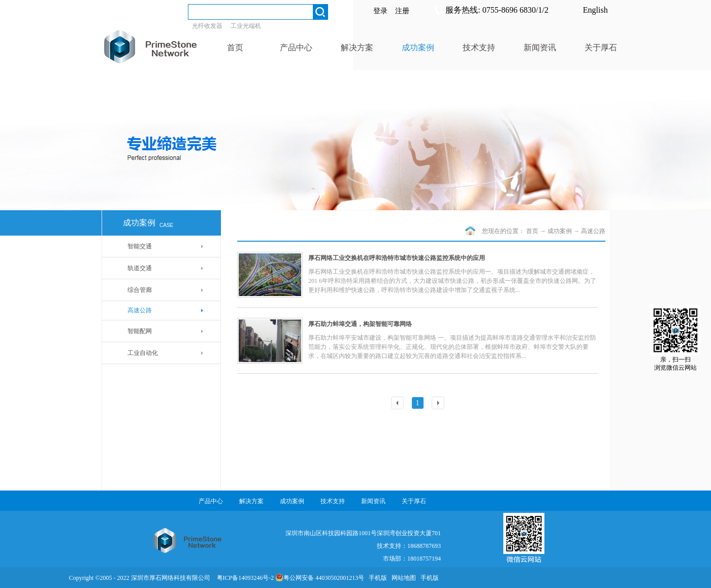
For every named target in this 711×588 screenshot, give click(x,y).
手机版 (376, 578)
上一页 (399, 404)
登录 (380, 11)
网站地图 (402, 578)
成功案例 (560, 231)
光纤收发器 (207, 26)
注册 (402, 11)
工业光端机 (246, 26)
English (595, 10)
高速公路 (593, 231)
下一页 (439, 404)
